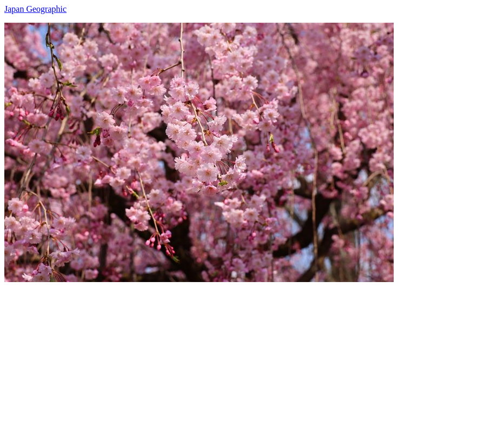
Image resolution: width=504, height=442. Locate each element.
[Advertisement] (252, 358)
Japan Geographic (35, 9)
